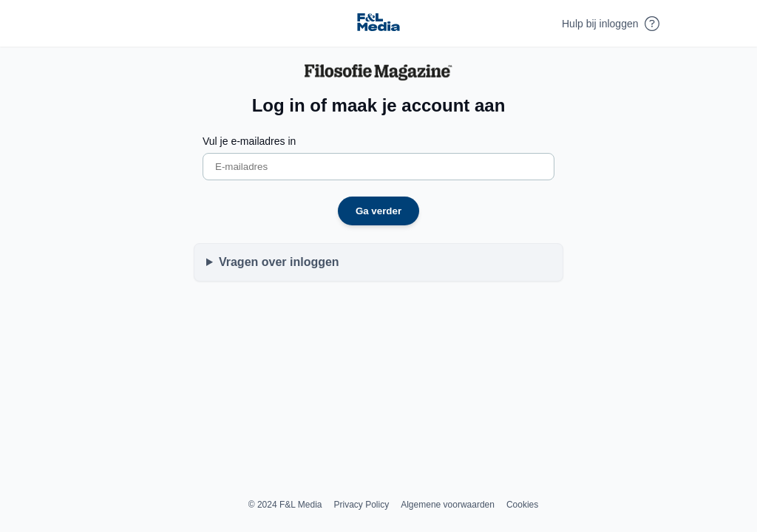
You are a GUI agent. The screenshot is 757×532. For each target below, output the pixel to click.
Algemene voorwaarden (448, 505)
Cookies (522, 505)
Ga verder (378, 211)
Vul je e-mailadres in (249, 141)
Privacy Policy (362, 505)
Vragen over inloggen (279, 262)
